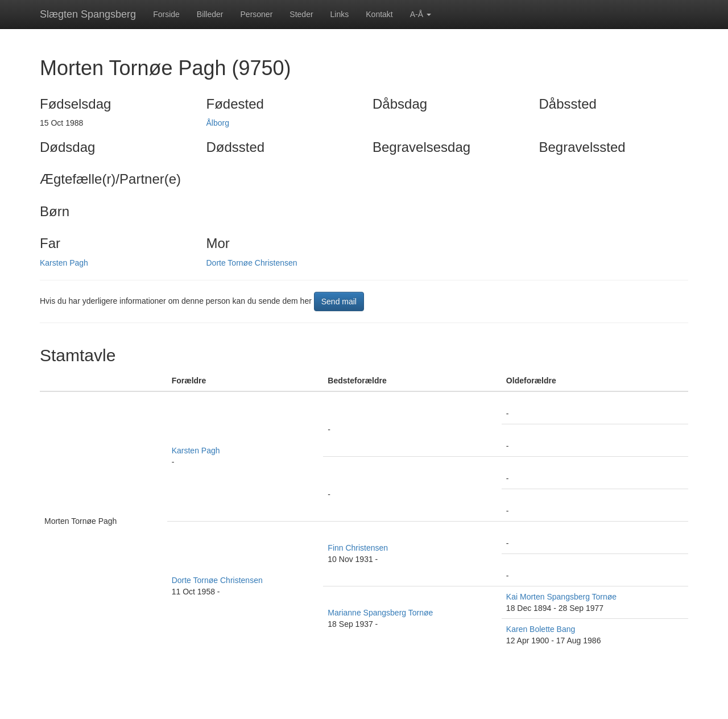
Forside (166, 14)
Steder (301, 14)
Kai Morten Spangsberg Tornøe (561, 597)
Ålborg (218, 123)
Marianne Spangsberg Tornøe (380, 613)
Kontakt (379, 14)
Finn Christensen (358, 548)
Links (340, 14)
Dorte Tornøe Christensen (252, 263)
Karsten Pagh (64, 263)
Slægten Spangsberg (88, 14)
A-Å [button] (421, 14)
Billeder (210, 14)
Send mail (339, 301)
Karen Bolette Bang (541, 629)
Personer (257, 14)
